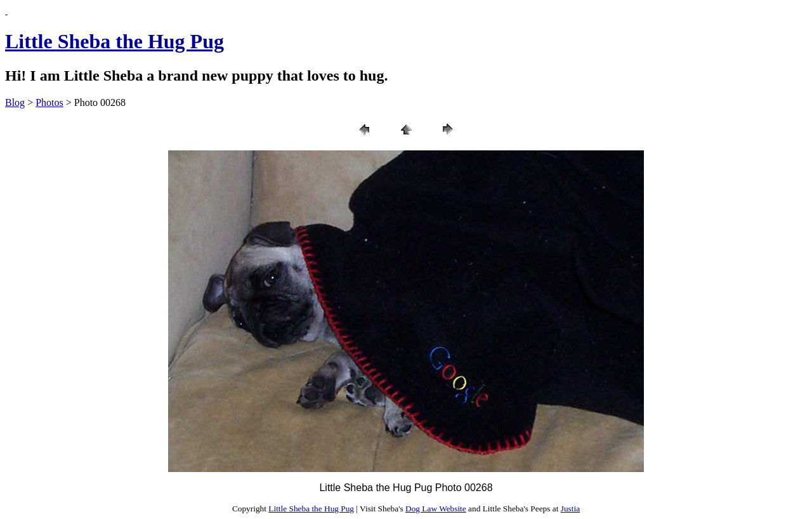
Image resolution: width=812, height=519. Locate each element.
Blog (15, 102)
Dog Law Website (436, 509)
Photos (49, 102)
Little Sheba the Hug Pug (115, 41)
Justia (570, 509)
